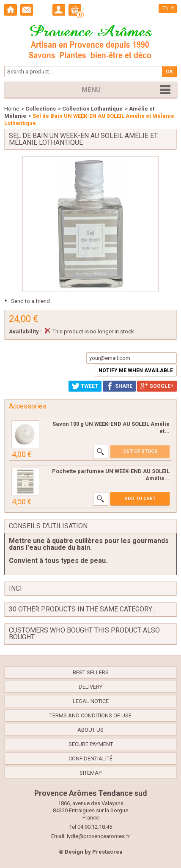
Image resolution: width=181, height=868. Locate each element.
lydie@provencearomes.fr (98, 836)
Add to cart (140, 499)
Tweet (85, 386)
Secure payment (91, 744)
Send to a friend (30, 301)
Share (119, 386)
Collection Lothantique (92, 109)
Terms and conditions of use (90, 715)
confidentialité (90, 758)
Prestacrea (107, 852)
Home (12, 109)
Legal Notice (91, 701)
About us (90, 730)
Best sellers (91, 672)
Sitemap (90, 773)
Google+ (157, 386)
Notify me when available (136, 370)
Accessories (28, 406)
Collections (41, 109)
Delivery (90, 687)
